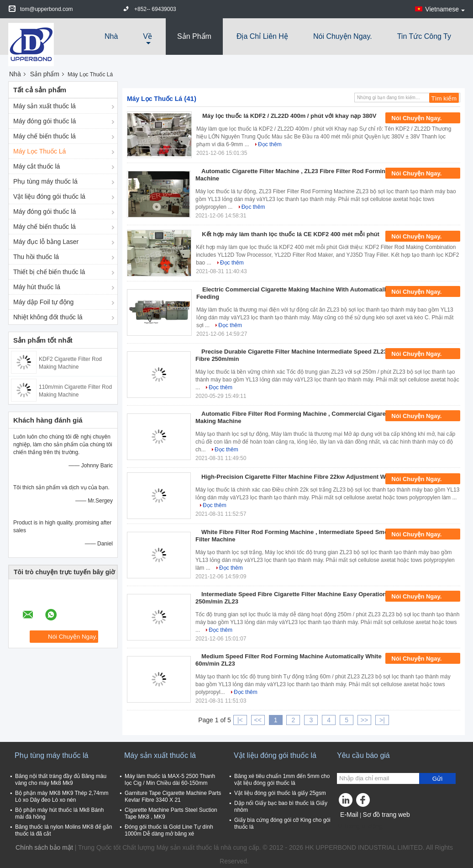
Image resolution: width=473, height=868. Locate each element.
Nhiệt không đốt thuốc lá (48, 317)
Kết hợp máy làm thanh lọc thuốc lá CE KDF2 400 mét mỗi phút (291, 234)
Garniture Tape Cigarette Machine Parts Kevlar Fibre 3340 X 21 (173, 797)
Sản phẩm (194, 36)
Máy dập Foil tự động (43, 302)
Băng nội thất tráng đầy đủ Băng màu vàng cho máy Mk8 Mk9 (61, 780)
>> (364, 720)
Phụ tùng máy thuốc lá (45, 181)
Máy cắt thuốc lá (37, 166)
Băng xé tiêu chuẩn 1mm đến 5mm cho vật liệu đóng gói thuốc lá (282, 780)
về (147, 36)
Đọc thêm (270, 144)
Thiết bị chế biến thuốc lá (49, 272)
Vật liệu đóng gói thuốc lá (49, 196)
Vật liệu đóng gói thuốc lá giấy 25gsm (280, 793)
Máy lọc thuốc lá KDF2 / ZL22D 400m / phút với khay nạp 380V (289, 116)
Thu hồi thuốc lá (36, 257)
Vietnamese (445, 9)
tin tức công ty (424, 36)
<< (258, 720)
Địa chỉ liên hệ (262, 36)
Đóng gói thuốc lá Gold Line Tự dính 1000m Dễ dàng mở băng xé (169, 830)
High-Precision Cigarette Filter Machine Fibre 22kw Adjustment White (299, 477)
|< (240, 720)
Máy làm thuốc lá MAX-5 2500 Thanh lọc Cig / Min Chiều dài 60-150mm (170, 780)
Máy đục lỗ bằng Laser (46, 242)
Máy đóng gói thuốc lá (45, 121)
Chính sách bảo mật (44, 847)
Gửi (437, 779)
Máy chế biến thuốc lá (45, 136)
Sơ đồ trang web (386, 815)
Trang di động (360, 826)
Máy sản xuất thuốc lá (45, 106)
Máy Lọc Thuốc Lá (39, 151)
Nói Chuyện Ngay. (343, 36)
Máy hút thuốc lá (37, 287)
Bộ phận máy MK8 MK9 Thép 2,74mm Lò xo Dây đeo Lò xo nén (62, 797)
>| (382, 720)
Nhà (111, 36)
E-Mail (349, 815)
